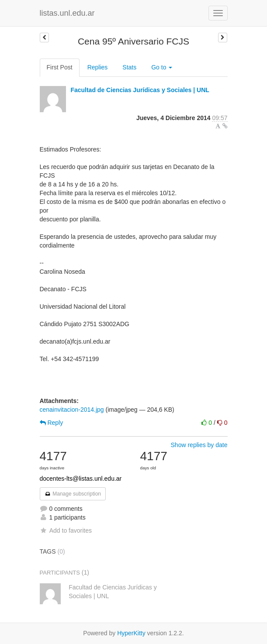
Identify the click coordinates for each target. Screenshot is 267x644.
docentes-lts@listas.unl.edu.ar (81, 479)
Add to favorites (66, 530)
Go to (162, 67)
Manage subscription (73, 494)
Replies (98, 67)
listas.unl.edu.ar (67, 13)
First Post (60, 67)
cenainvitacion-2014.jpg (72, 410)
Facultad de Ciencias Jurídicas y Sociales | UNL (140, 90)
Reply (52, 423)
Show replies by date (199, 445)
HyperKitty (131, 633)
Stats (129, 67)
